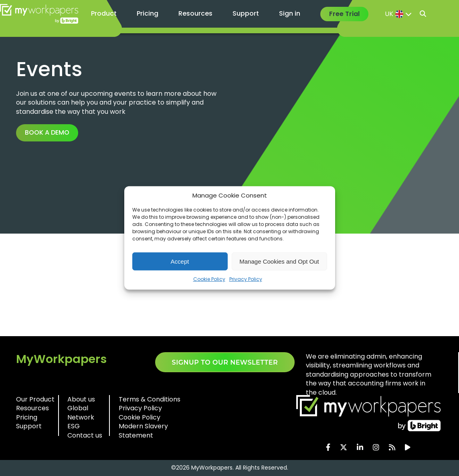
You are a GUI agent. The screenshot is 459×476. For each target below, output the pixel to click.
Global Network (81, 412)
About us (81, 399)
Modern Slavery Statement (143, 431)
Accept (180, 261)
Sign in (290, 13)
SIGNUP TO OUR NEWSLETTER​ (225, 362)
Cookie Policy (209, 279)
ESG (74, 426)
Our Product (35, 399)
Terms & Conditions (150, 399)
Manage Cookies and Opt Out (279, 261)
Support (246, 13)
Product (104, 13)
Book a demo (47, 132)
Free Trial (344, 14)
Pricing (148, 13)
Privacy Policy (246, 279)
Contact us (85, 435)
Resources (195, 13)
